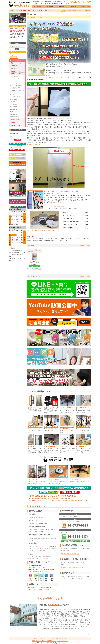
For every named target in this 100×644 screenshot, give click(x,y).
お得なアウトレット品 (51, 407)
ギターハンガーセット (51, 427)
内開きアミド (32, 407)
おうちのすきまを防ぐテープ (70, 77)
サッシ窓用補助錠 (50, 446)
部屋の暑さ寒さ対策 (14, 117)
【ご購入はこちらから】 (34, 144)
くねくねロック (13, 81)
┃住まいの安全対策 (15, 71)
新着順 (88, 245)
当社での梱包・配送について (70, 554)
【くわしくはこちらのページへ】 (54, 206)
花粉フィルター (15, 112)
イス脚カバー (13, 56)
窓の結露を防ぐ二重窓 (15, 88)
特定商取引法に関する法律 (61, 638)
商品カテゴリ (38, 7)
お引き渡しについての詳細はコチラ (72, 568)
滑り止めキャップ (82, 446)
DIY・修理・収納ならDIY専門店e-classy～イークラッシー (50, 641)
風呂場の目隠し (14, 58)
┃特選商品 (13, 122)
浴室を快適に (13, 102)
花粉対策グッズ (13, 109)
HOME (28, 17)
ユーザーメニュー (85, 7)
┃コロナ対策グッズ (15, 125)
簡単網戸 (31, 446)
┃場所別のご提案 (14, 120)
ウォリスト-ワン (65, 446)
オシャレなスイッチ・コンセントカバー (17, 94)
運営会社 (36, 638)
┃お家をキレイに (14, 68)
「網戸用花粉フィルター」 (60, 118)
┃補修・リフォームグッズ (17, 63)
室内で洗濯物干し (14, 107)
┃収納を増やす (14, 66)
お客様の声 (73, 7)
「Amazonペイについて (45, 550)
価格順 (82, 245)
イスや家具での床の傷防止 (16, 97)
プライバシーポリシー (43, 638)
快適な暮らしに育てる (35, 17)
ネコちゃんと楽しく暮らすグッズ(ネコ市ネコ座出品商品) (17, 85)
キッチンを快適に (14, 99)
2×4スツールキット (14, 77)
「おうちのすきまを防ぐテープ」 (64, 191)
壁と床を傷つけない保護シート (17, 90)
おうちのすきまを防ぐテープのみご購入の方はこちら (43, 231)
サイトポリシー (52, 638)
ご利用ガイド (50, 7)
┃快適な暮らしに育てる (16, 74)
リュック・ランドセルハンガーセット (67, 428)
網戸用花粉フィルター (53, 77)
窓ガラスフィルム (14, 104)
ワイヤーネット (14, 54)
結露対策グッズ (13, 114)
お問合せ (62, 7)
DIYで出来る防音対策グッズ (16, 79)
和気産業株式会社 (55, 605)
